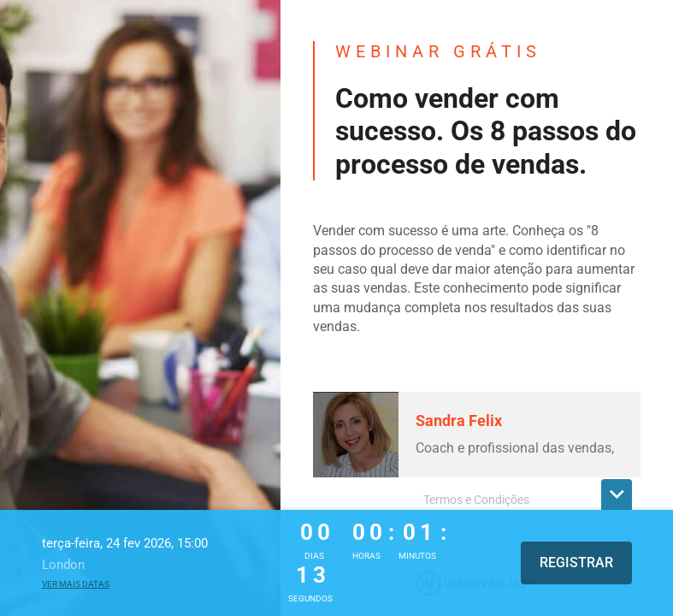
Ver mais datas (76, 584)
